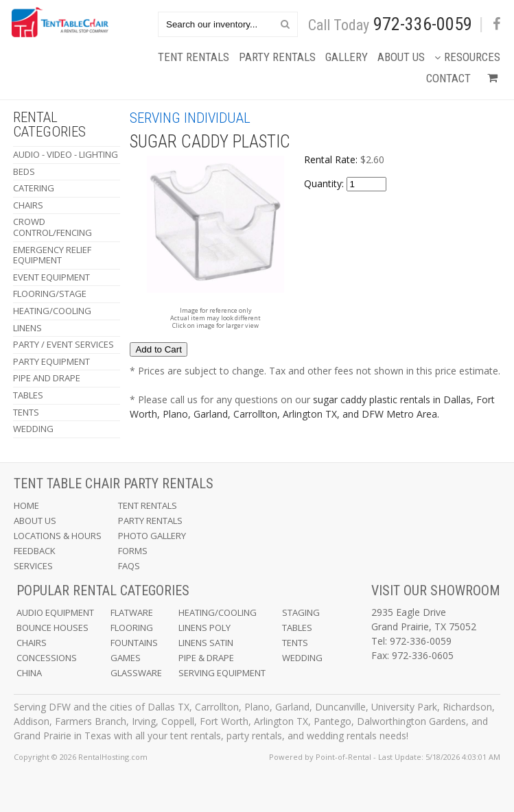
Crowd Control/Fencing (52, 227)
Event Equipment (51, 277)
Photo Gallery (152, 536)
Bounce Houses (52, 628)
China (29, 673)
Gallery (347, 57)
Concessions (47, 658)
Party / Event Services (63, 344)
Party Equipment (51, 361)
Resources (467, 57)
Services (33, 566)
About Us (401, 57)
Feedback (35, 551)
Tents (26, 412)
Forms (133, 551)
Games (126, 658)
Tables (28, 395)
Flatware (132, 612)
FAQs (129, 566)
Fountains (134, 643)
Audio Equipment (55, 612)
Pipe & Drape (206, 658)
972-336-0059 (423, 24)
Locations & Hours (58, 536)
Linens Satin (206, 643)
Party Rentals (277, 57)
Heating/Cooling (52, 311)
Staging (301, 612)
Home (26, 505)
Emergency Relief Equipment (52, 255)
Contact (448, 78)
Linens (27, 328)
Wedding (33, 429)
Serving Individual (190, 118)
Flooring (132, 628)
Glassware (136, 673)
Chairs (28, 205)
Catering (34, 188)
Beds (24, 171)
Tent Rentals (194, 57)
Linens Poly (205, 628)
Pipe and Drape (47, 378)
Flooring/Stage (50, 294)
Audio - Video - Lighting (66, 154)
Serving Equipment (222, 673)
